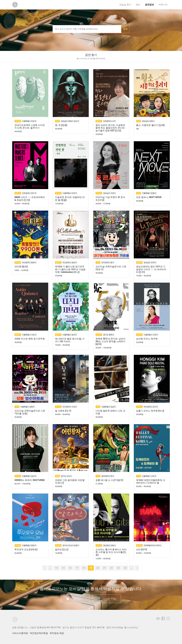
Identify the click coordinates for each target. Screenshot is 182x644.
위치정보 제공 (57, 633)
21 (105, 568)
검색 (125, 29)
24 (125, 568)
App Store (77, 599)
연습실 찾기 (125, 5)
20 (98, 568)
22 (111, 568)
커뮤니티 (163, 5)
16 (70, 568)
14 (56, 568)
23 (118, 568)
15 (63, 568)
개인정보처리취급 (39, 633)
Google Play (109, 599)
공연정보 (149, 5)
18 (84, 568)
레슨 (138, 5)
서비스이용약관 (20, 633)
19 (91, 568)
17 (77, 568)
